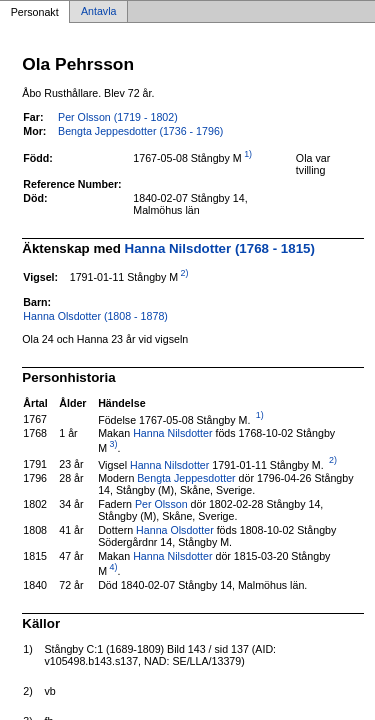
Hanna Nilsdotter (172, 433)
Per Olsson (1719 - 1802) (118, 117)
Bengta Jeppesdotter (186, 478)
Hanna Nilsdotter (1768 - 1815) (220, 248)
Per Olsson (161, 504)
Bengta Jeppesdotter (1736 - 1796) (140, 131)
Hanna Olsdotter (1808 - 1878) (95, 316)
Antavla (99, 12)
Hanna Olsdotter (175, 530)
